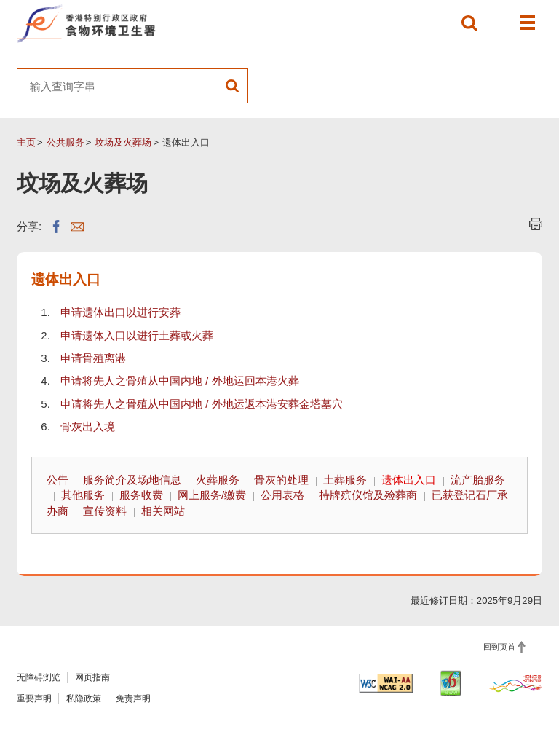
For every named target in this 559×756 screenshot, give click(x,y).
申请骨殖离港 (93, 358)
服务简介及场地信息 (132, 480)
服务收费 (141, 495)
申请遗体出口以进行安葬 (120, 312)
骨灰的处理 (281, 480)
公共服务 (66, 142)
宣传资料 (105, 511)
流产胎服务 (478, 480)
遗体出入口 (409, 480)
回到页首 (499, 647)
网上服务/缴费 (212, 495)
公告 (58, 480)
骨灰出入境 (88, 426)
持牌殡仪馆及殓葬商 (368, 495)
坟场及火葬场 (123, 142)
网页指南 (92, 677)
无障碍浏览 (39, 677)
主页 (26, 142)
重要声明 (34, 698)
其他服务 (83, 495)
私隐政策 (84, 698)
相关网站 (163, 511)
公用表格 (282, 495)
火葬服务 (218, 480)
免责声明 (133, 698)
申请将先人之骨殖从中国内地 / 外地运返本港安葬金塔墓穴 (202, 404)
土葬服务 (345, 480)
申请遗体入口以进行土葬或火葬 (137, 335)
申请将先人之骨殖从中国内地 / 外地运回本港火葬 (180, 381)
